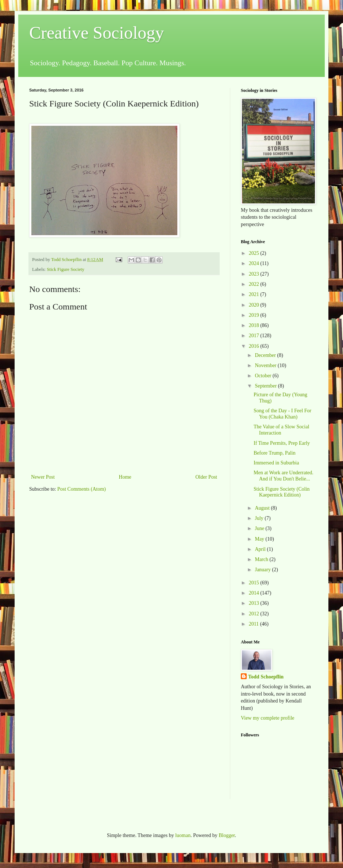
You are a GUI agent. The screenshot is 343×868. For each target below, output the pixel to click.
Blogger (227, 835)
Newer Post (43, 477)
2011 (255, 624)
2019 (255, 315)
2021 (255, 294)
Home (125, 477)
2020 (255, 305)
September (266, 386)
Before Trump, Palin (275, 453)
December (266, 355)
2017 (255, 336)
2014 (255, 593)
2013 (255, 603)
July (260, 518)
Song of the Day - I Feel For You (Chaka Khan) (282, 414)
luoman (183, 835)
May (260, 539)
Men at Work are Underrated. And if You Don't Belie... (284, 476)
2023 (255, 274)
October (264, 376)
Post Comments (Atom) (82, 489)
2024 (255, 263)
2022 (255, 284)
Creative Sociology (97, 33)
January (263, 570)
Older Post (207, 477)
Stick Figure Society (65, 269)
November (266, 365)
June (260, 528)
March (262, 559)
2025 (255, 253)
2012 (255, 614)
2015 (255, 583)
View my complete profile (268, 718)
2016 (255, 346)
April (261, 549)
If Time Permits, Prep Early (282, 443)
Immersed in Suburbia (276, 463)
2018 (255, 325)
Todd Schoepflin (266, 677)
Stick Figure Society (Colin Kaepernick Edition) (282, 492)
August (263, 508)
